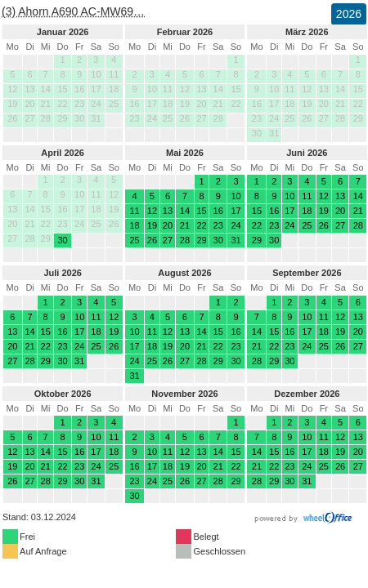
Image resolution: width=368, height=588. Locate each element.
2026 (349, 14)
